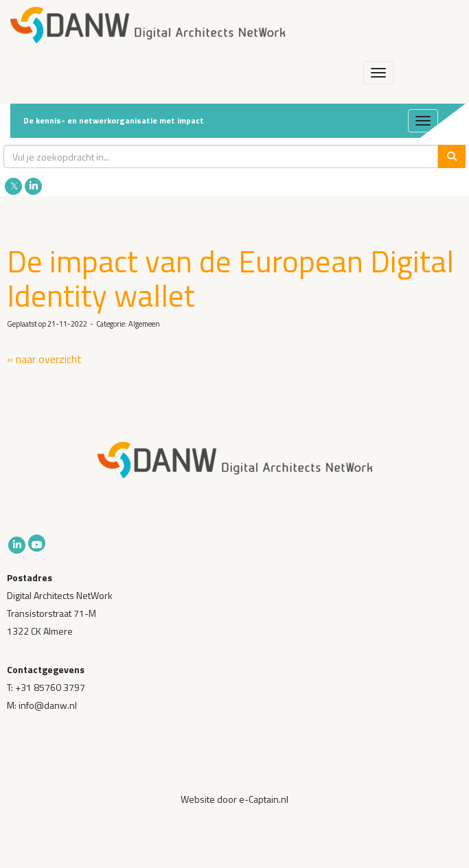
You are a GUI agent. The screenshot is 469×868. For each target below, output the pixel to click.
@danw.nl (48, 705)
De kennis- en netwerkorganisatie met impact (114, 120)
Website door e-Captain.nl (235, 799)
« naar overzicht (44, 359)
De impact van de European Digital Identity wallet (230, 278)
